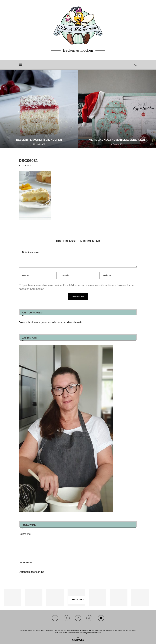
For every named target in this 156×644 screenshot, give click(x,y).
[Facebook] (55, 618)
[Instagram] (78, 618)
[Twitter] (67, 618)
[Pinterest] (89, 618)
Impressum (25, 562)
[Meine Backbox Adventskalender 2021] (117, 109)
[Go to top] (78, 640)
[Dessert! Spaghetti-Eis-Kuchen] (39, 109)
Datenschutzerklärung (31, 572)
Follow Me (25, 534)
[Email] (101, 618)
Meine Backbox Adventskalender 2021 (117, 140)
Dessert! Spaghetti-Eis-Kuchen (39, 140)
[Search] (136, 65)
